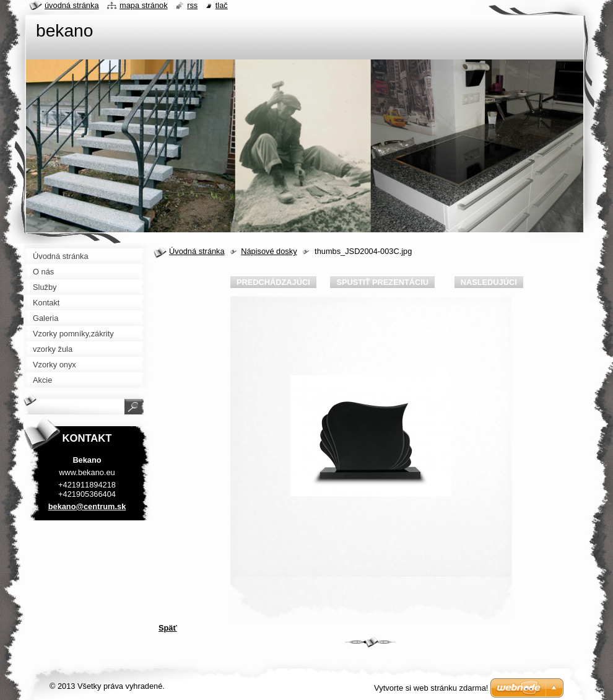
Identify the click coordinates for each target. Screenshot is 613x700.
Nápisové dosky (269, 251)
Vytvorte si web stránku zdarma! (431, 688)
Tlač (222, 5)
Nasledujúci (489, 282)
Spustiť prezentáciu (382, 282)
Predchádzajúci (273, 282)
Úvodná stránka (197, 251)
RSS (192, 5)
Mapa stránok (144, 5)
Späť (168, 628)
